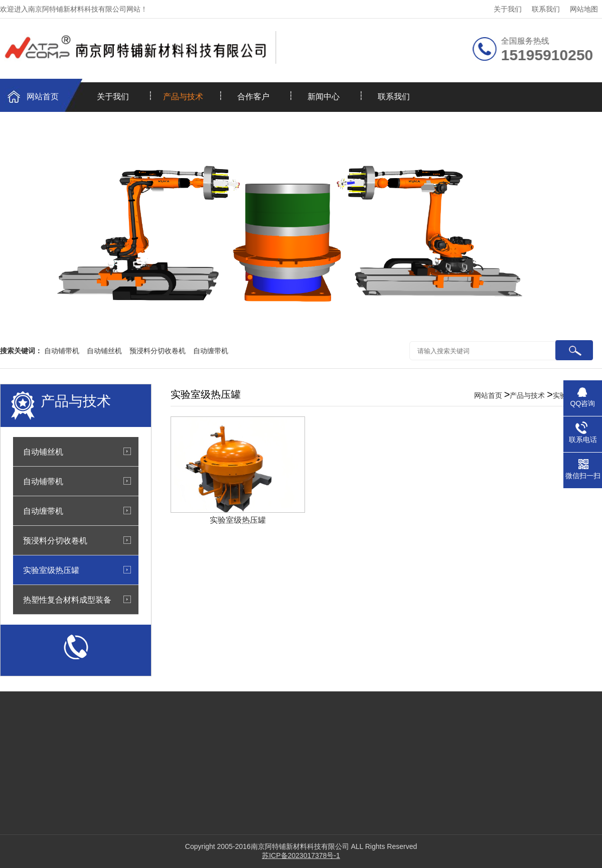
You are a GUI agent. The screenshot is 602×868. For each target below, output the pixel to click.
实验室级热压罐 (51, 570)
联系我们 (546, 9)
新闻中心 (324, 97)
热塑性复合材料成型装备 (67, 600)
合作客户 (253, 97)
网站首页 (43, 97)
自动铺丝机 (104, 351)
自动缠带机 (211, 351)
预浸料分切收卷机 (158, 351)
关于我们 (508, 9)
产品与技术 (183, 97)
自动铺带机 (62, 351)
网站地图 (584, 9)
